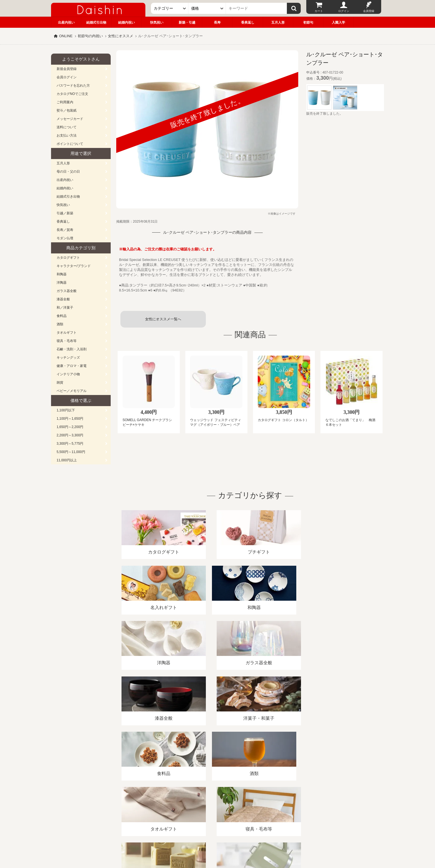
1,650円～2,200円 (70, 427)
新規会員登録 (67, 69)
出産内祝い (66, 22)
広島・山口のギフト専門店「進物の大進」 (217, 834)
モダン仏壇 (65, 238)
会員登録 (369, 11)
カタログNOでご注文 (72, 94)
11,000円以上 (67, 460)
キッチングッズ (68, 358)
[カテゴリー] (170, 8)
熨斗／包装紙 (67, 110)
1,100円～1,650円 (70, 419)
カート (319, 11)
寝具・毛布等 (67, 341)
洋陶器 (62, 283)
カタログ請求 (252, 804)
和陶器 (62, 274)
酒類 (60, 324)
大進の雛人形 (217, 841)
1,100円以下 (66, 410)
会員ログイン (67, 77)
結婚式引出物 (96, 22)
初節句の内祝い (90, 36)
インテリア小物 (68, 374)
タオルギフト (67, 333)
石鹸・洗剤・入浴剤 (72, 349)
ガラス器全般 (67, 291)
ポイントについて (70, 144)
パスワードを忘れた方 (73, 85)
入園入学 (338, 22)
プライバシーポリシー (214, 804)
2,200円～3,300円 (70, 435)
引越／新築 (65, 213)
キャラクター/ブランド (74, 266)
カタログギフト (68, 258)
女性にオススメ (121, 36)
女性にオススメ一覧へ (163, 319)
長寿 (217, 22)
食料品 (62, 316)
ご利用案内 (65, 102)
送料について (67, 127)
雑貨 (60, 383)
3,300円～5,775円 (70, 444)
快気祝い (157, 22)
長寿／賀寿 (65, 230)
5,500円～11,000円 (71, 452)
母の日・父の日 (68, 172)
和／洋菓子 (65, 308)
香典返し (248, 22)
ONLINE (66, 36)
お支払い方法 (67, 135)
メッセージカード (70, 119)
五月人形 (278, 22)
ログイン (344, 11)
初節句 (308, 22)
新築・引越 (187, 22)
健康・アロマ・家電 (72, 366)
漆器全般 (63, 299)
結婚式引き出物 (68, 197)
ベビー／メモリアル (72, 391)
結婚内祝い (127, 22)
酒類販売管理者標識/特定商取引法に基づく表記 (149, 804)
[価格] (207, 8)
